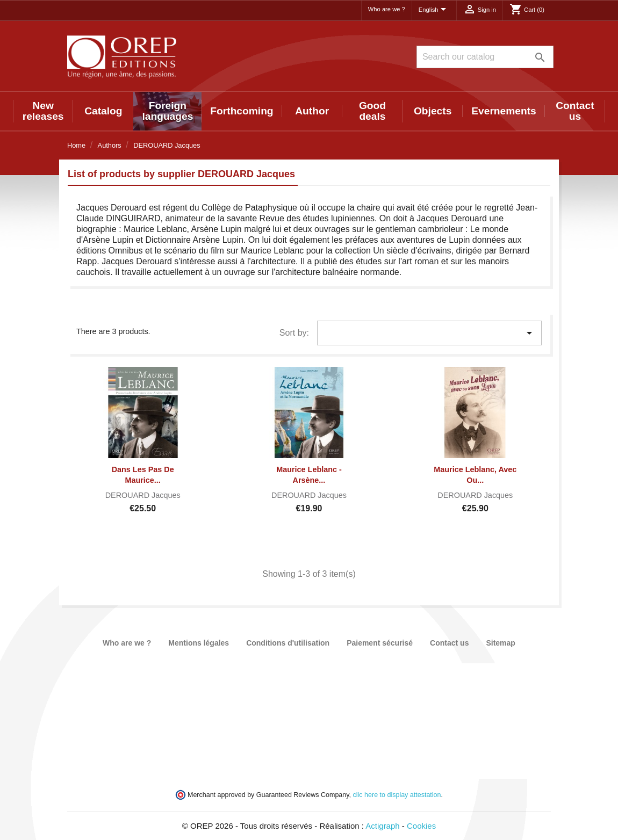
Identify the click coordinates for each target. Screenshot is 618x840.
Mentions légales (199, 643)
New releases (43, 111)
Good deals (372, 111)
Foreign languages (167, 111)
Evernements (504, 111)
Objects (433, 111)
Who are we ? (387, 9)
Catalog (103, 111)
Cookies (421, 826)
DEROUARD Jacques (143, 495)
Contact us (575, 111)
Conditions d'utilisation (288, 643)
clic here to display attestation (397, 795)
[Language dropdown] (434, 10)
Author (312, 111)
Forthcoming (242, 111)
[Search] (485, 57)
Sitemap (500, 643)
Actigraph (382, 826)
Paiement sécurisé (380, 643)
